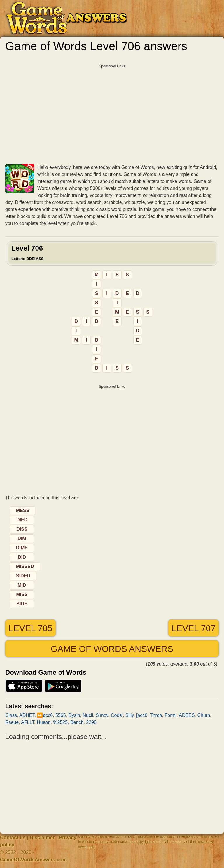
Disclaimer (42, 838)
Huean (44, 722)
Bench (77, 722)
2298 (91, 722)
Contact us (13, 838)
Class (11, 715)
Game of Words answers (112, 649)
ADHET (27, 715)
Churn (204, 715)
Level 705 (30, 628)
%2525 (60, 722)
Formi (170, 715)
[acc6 (142, 715)
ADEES (187, 715)
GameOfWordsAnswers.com (33, 860)
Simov (102, 715)
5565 (61, 715)
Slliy (129, 715)
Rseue (12, 722)
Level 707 (194, 628)
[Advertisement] (112, 112)
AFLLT (28, 722)
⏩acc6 (45, 715)
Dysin (74, 715)
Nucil (88, 715)
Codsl (117, 715)
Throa (156, 715)
